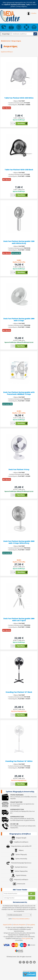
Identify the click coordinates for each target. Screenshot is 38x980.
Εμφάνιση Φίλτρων (7, 52)
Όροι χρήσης (31, 925)
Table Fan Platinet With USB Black (19, 170)
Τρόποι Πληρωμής (19, 854)
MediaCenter (6, 41)
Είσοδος (32, 13)
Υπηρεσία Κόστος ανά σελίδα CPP (19, 846)
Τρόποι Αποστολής (19, 859)
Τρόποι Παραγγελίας (19, 871)
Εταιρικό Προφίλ (19, 838)
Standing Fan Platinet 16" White (19, 761)
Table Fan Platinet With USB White (19, 98)
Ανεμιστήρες (16, 41)
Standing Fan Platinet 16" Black (19, 692)
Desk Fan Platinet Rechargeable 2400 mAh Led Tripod (19, 619)
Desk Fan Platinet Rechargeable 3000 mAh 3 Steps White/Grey (19, 542)
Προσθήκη (21, 123)
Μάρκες (19, 850)
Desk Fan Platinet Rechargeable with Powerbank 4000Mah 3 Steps (19, 393)
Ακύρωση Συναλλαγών (19, 879)
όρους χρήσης (26, 938)
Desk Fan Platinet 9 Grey (19, 469)
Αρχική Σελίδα (7, 925)
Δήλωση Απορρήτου (19, 925)
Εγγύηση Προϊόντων (19, 867)
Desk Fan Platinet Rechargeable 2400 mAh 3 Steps (19, 320)
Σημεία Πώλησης (19, 875)
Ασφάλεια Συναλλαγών (19, 842)
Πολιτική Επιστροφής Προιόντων (19, 863)
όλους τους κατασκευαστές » (21, 919)
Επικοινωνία (19, 884)
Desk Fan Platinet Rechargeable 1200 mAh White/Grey (19, 242)
